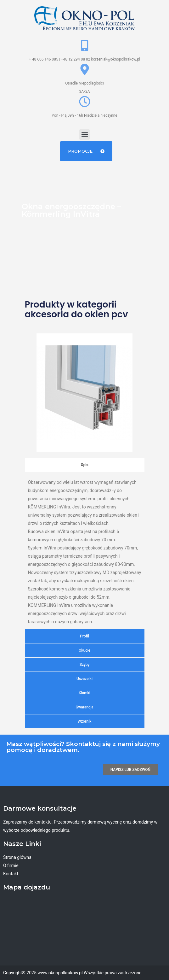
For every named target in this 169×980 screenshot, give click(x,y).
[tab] (85, 465)
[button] (84, 135)
